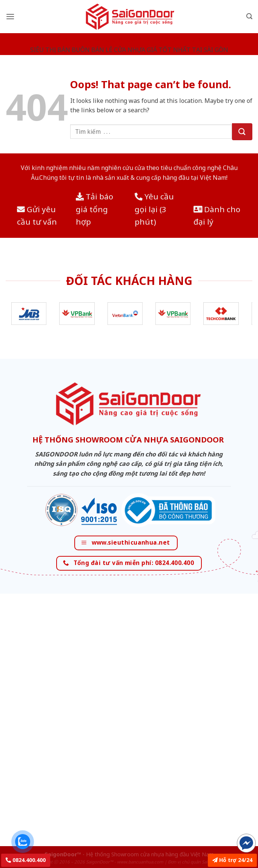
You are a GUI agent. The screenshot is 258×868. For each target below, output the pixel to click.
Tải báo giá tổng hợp (94, 209)
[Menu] (10, 16)
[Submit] (242, 132)
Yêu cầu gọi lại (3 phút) (154, 209)
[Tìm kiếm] (249, 16)
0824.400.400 (26, 860)
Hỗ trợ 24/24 (232, 860)
